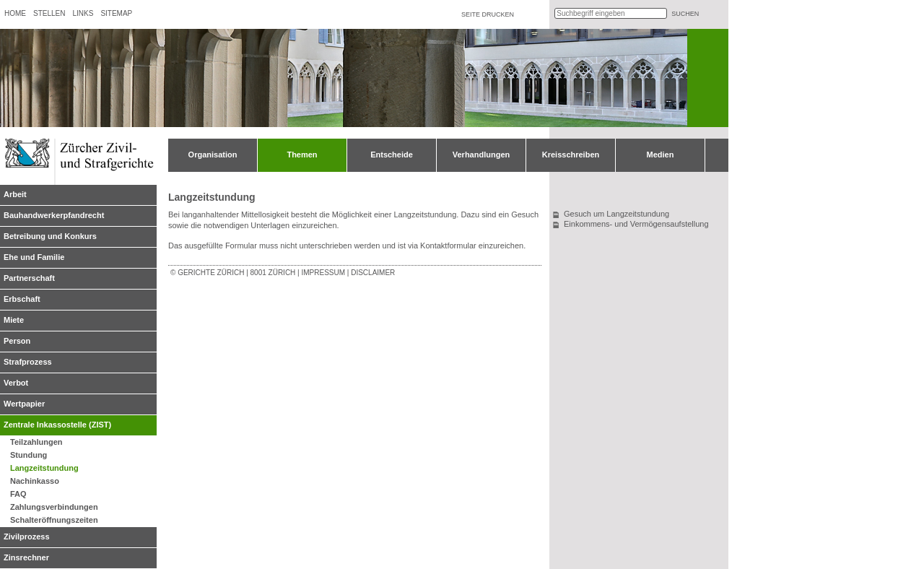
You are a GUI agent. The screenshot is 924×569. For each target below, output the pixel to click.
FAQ (18, 494)
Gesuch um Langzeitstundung (616, 214)
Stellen (49, 13)
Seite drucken (488, 14)
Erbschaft (22, 299)
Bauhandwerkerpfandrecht (54, 215)
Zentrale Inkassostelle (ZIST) (57, 425)
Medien (661, 155)
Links (83, 13)
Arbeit (15, 194)
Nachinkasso (35, 481)
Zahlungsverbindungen (54, 507)
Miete (14, 320)
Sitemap (116, 13)
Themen (302, 155)
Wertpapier (24, 404)
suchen (685, 14)
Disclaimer (373, 273)
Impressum (323, 273)
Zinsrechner (26, 557)
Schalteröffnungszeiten (54, 520)
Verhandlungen (481, 155)
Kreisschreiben (571, 155)
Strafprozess (28, 362)
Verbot (16, 383)
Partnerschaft (29, 278)
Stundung (29, 455)
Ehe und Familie (34, 257)
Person (17, 341)
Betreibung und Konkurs (50, 236)
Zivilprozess (27, 537)
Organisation (213, 155)
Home (15, 13)
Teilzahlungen (36, 442)
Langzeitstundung (44, 468)
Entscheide (392, 155)
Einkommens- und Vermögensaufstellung (636, 224)
